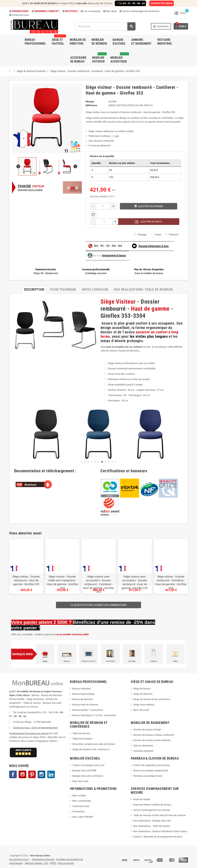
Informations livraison (43, 859)
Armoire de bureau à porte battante (152, 740)
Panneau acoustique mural (148, 776)
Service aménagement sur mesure (152, 810)
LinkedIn (51, 774)
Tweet (156, 234)
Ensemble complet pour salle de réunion (94, 744)
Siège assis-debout (144, 705)
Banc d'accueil (141, 710)
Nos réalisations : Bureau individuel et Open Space (160, 831)
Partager (141, 234)
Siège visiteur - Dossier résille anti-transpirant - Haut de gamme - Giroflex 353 (62, 582)
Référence (91, 105)
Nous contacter (66, 863)
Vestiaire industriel (143, 751)
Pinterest (172, 234)
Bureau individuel (81, 689)
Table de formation (83, 739)
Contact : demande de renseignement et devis (158, 837)
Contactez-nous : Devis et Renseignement (35, 728)
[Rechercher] (105, 26)
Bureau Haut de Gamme (85, 705)
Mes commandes (82, 801)
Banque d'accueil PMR (84, 771)
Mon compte (79, 795)
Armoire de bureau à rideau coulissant (154, 735)
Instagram (41, 774)
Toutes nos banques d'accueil (89, 765)
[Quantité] (103, 206)
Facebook (13, 774)
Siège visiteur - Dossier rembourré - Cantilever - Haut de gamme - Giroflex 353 (171, 582)
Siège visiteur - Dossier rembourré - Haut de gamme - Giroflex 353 (26, 580)
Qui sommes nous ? (19, 859)
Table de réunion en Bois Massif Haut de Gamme (160, 815)
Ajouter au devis (148, 222)
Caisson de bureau (143, 746)
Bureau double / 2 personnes (88, 710)
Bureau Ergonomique (83, 694)
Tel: (130, 3)
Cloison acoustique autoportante (151, 771)
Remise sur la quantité (102, 156)
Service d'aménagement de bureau (139, 11)
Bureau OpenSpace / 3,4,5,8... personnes (94, 715)
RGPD (53, 863)
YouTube (22, 774)
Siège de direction (143, 694)
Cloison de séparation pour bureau (152, 765)
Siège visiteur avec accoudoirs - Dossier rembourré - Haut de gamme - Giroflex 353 (135, 582)
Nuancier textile (142, 799)
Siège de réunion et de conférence (152, 699)
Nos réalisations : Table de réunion (152, 826)
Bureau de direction (83, 699)
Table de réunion (81, 733)
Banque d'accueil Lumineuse (88, 776)
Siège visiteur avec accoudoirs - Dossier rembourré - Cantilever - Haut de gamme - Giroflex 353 (99, 584)
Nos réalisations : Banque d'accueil (152, 821)
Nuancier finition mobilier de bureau (152, 805)
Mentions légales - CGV (37, 863)
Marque (90, 101)
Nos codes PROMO (83, 817)
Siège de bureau (142, 689)
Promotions (79, 811)
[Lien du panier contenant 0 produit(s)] (181, 26)
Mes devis (110, 11)
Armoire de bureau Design (147, 730)
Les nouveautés (91, 11)
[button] (116, 462)
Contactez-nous (19, 15)
